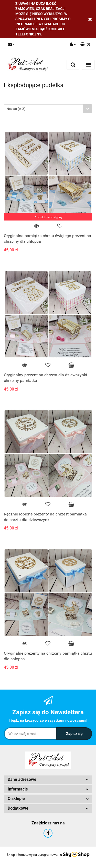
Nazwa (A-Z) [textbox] (16, 109)
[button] (85, 45)
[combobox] (48, 109)
